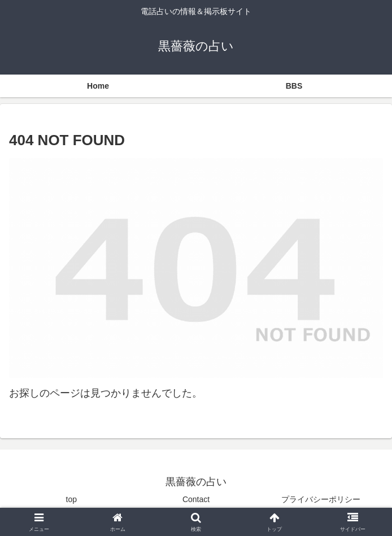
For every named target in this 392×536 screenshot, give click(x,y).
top (71, 499)
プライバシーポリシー (321, 499)
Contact (196, 499)
